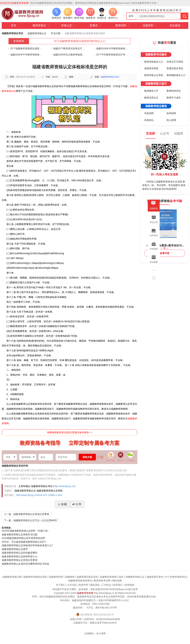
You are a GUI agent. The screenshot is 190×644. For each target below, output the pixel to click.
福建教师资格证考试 (12, 33)
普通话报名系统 (175, 68)
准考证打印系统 (175, 62)
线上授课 (171, 120)
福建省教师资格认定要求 (15, 549)
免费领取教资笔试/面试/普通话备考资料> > (70, 432)
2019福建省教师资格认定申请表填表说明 (23, 538)
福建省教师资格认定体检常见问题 (20, 534)
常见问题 (56, 33)
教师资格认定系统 (154, 75)
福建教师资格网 (85, 593)
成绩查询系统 (151, 68)
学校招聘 (149, 113)
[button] (161, 248)
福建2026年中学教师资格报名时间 (112, 48)
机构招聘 (171, 113)
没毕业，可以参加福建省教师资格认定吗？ (24, 542)
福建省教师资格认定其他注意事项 (20, 560)
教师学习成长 (174, 98)
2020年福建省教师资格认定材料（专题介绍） (26, 531)
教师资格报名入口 (154, 62)
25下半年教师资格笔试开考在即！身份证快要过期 (112, 55)
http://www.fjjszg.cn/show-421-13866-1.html (39, 495)
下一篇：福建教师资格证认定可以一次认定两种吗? (31, 520)
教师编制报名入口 (176, 75)
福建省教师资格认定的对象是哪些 (20, 553)
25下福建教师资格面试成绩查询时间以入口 (80, 41)
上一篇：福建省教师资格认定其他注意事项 (26, 514)
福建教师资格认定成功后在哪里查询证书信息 (25, 564)
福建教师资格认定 (37, 33)
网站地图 (117, 581)
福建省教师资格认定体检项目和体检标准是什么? (27, 545)
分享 (77, 504)
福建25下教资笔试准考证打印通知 (69, 48)
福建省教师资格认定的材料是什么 (20, 556)
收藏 (62, 504)
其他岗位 (149, 120)
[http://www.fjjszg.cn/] (64, 486)
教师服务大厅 (151, 91)
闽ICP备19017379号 (106, 608)
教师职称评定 (174, 91)
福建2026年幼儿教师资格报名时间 (69, 55)
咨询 (131, 16)
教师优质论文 (151, 98)
